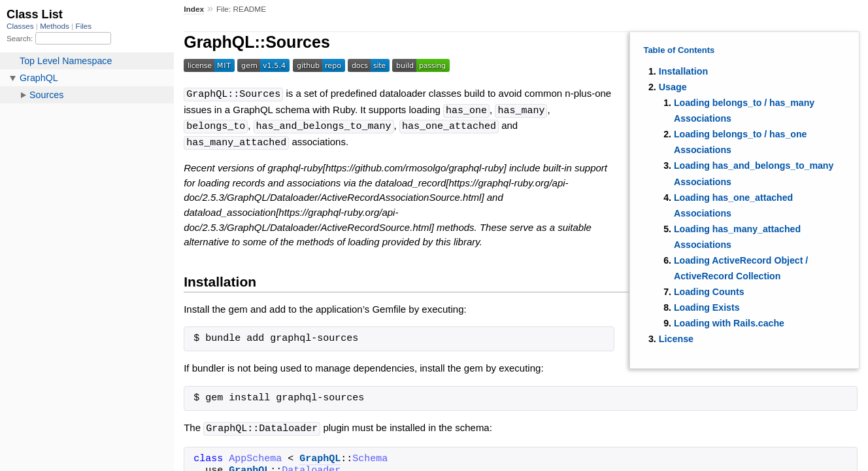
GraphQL (320, 456)
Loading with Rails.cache (729, 323)
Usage (673, 87)
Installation (683, 71)
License (676, 339)
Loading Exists (707, 307)
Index (194, 9)
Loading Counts (709, 292)
